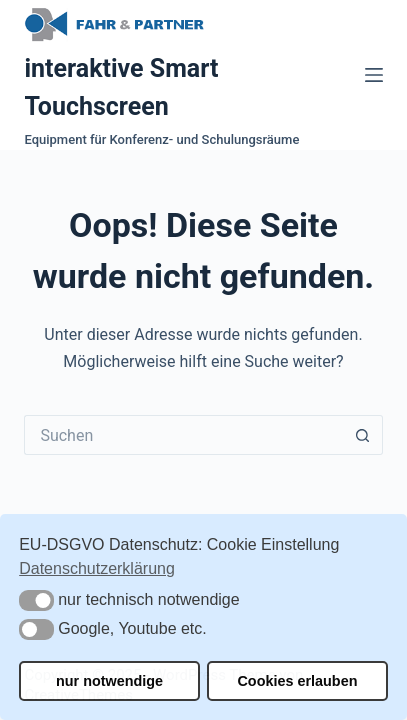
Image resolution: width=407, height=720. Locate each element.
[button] (36, 600)
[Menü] (374, 75)
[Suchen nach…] (183, 435)
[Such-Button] (363, 435)
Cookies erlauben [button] (297, 681)
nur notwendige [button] (109, 681)
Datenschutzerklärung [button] (97, 568)
